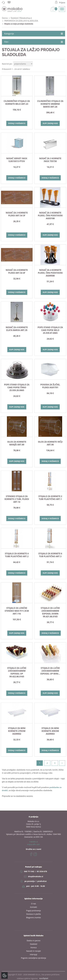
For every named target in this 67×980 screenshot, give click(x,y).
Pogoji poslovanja (34, 911)
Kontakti (33, 907)
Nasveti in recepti (33, 951)
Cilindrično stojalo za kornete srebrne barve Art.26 (50, 104)
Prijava (62, 2)
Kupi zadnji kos (50, 123)
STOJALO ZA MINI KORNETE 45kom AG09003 (50, 731)
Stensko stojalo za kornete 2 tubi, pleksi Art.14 (17, 499)
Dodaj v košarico (17, 123)
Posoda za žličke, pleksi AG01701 (50, 386)
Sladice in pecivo (33, 941)
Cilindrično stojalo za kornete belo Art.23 (17, 102)
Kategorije (33, 34)
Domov (5, 18)
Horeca (33, 947)
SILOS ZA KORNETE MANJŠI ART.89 (17, 443)
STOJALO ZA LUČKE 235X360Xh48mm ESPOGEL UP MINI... (50, 671)
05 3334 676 (42, 871)
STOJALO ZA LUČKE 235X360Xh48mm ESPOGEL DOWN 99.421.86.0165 (50, 612)
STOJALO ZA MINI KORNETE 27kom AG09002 (17, 731)
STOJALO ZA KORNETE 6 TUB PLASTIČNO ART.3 (50, 555)
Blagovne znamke (33, 917)
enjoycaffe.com (33, 844)
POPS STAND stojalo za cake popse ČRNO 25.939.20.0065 (17, 387)
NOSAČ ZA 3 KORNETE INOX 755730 (50, 160)
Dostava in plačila (34, 914)
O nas (34, 904)
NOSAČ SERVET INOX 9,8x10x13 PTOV (17, 160)
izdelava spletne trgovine (33, 978)
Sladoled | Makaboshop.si (21, 18)
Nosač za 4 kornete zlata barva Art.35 (17, 329)
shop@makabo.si (35, 876)
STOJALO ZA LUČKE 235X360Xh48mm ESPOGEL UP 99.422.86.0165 (17, 672)
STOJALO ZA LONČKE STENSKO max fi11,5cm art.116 (17, 611)
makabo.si (33, 842)
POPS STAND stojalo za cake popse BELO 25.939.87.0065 (50, 330)
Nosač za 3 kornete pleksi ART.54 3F (17, 214)
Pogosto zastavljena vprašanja (34, 958)
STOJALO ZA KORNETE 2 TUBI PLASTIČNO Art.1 (50, 498)
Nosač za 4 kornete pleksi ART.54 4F (17, 271)
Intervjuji (33, 954)
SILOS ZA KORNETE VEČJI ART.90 (50, 443)
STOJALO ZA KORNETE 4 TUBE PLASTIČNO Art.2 (17, 555)
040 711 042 (29, 871)
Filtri (33, 42)
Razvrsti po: (7, 64)
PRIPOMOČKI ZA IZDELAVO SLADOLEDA (21, 21)
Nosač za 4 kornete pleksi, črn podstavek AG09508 (50, 273)
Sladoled (34, 944)
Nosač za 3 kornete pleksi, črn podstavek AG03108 (50, 216)
